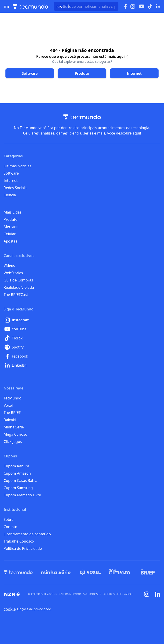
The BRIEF (12, 413)
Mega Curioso (15, 434)
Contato (10, 527)
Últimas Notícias (17, 166)
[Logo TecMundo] (30, 6)
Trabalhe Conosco (19, 541)
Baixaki (10, 420)
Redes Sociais (15, 188)
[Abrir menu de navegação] (6, 6)
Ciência (10, 195)
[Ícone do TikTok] (150, 6)
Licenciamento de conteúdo (27, 534)
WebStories (13, 273)
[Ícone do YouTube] (142, 6)
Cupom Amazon (17, 473)
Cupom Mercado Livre (22, 495)
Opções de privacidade (27, 609)
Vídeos (9, 266)
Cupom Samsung (18, 488)
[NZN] (12, 594)
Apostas (10, 241)
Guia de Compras (18, 280)
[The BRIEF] (148, 572)
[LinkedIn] (82, 365)
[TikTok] (82, 338)
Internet (11, 180)
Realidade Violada (19, 287)
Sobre (9, 519)
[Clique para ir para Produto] (82, 73)
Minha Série (14, 427)
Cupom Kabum (16, 466)
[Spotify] (82, 347)
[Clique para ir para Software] (30, 73)
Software (11, 173)
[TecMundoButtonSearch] (86, 6)
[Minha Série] (56, 572)
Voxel (8, 405)
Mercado (11, 227)
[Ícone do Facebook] (125, 6)
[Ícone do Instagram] (133, 6)
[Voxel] (90, 572)
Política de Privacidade (23, 548)
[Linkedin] (158, 594)
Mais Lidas (12, 212)
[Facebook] (82, 356)
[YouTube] (82, 329)
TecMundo (12, 398)
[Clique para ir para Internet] (134, 73)
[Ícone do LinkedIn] (158, 6)
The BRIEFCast (16, 295)
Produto (11, 219)
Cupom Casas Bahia (21, 481)
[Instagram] (82, 320)
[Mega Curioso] (119, 572)
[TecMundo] (18, 572)
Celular (10, 234)
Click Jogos (13, 442)
